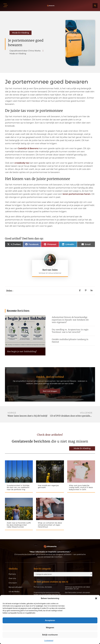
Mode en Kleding (21, 33)
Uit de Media (14, 588)
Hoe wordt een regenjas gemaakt (48, 483)
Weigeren (50, 628)
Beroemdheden (15, 584)
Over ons (12, 575)
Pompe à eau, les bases (43, 584)
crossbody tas (22, 163)
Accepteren (50, 620)
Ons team (13, 580)
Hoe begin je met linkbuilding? (22, 351)
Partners (12, 571)
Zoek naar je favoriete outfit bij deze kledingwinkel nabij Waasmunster (19, 521)
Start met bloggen (50, 389)
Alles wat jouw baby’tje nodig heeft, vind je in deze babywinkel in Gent (81, 484)
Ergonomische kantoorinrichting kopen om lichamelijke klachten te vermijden (47, 591)
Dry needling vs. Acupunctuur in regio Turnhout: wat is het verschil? (70, 331)
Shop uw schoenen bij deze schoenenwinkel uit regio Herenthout (50, 521)
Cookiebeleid (49, 641)
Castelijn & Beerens (28, 148)
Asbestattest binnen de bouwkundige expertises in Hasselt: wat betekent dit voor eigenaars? (70, 320)
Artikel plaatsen (15, 593)
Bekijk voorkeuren (50, 635)
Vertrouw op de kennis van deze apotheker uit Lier (77, 585)
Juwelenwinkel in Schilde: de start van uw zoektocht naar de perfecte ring (18, 484)
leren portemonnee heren (77, 194)
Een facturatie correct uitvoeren (77, 589)
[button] (96, 598)
